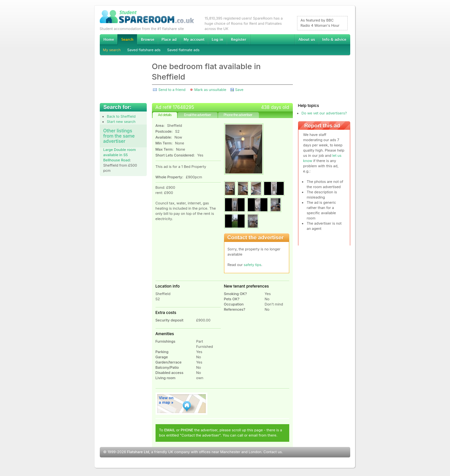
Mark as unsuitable (210, 90)
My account (194, 39)
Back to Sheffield (121, 116)
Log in (217, 39)
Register (239, 39)
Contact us (273, 452)
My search (112, 50)
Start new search (121, 122)
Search (127, 40)
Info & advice (334, 39)
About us (307, 39)
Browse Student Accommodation (147, 39)
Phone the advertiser (238, 115)
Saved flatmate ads (183, 50)
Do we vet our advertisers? (324, 113)
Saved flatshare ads (144, 50)
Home (109, 39)
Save (239, 90)
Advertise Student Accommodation (169, 39)
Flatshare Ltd (138, 452)
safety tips (252, 265)
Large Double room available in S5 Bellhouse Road (120, 155)
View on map (182, 404)
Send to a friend (172, 90)
